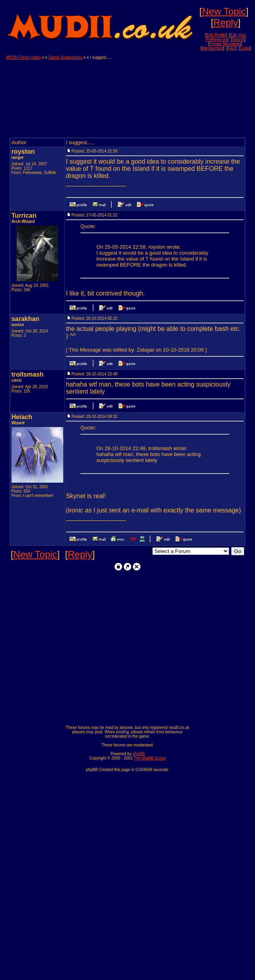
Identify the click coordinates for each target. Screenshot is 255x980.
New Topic (224, 11)
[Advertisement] (211, 95)
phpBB (138, 754)
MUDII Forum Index (23, 57)
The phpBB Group (150, 758)
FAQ (232, 48)
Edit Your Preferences (226, 37)
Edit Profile (216, 35)
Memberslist (212, 48)
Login (245, 48)
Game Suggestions (65, 57)
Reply (226, 22)
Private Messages (225, 44)
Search (238, 40)
